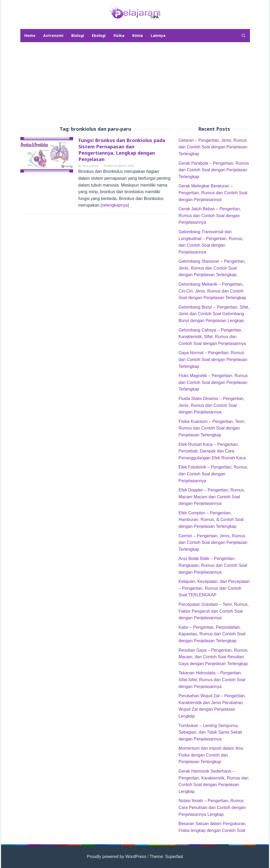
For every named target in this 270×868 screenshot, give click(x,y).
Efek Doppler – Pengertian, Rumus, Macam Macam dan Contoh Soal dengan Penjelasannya (212, 497)
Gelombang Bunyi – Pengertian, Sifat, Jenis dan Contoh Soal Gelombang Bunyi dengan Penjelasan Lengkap (214, 314)
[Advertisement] (135, 84)
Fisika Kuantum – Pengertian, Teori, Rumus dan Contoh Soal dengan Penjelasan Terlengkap (212, 428)
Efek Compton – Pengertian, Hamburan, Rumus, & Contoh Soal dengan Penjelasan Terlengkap (211, 520)
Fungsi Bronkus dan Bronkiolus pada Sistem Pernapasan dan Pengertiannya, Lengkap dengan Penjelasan (122, 150)
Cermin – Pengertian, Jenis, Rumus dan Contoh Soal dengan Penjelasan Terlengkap (213, 543)
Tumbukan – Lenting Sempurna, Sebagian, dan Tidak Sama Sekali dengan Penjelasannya (210, 732)
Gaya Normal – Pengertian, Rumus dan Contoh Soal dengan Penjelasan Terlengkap (213, 359)
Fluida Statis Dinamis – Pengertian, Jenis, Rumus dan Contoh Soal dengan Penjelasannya (211, 405)
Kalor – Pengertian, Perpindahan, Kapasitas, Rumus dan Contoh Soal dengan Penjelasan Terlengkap (212, 634)
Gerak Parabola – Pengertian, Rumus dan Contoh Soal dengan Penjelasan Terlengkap (214, 170)
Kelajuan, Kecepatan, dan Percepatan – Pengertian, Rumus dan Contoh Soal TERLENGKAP (214, 588)
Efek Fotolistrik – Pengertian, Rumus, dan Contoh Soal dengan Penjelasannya (213, 474)
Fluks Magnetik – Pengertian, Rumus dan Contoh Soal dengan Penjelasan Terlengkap (213, 382)
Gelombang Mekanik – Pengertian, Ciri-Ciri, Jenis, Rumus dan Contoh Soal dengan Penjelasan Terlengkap (212, 291)
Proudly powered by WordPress (117, 857)
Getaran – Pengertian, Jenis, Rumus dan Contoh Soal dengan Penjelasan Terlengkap (213, 147)
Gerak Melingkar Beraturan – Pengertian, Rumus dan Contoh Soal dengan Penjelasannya (213, 193)
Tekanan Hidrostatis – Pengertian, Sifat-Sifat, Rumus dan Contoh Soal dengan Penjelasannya (212, 680)
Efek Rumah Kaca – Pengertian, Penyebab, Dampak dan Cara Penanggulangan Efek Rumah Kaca (212, 451)
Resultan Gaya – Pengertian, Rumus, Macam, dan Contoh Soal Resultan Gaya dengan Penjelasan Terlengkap (213, 657)
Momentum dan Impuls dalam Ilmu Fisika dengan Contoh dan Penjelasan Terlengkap (211, 755)
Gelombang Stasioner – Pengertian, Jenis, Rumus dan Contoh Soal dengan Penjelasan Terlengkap (212, 268)
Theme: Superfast (166, 857)
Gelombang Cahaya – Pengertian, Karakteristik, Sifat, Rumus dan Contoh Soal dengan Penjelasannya (212, 337)
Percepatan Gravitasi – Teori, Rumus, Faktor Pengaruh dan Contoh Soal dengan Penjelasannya (214, 611)
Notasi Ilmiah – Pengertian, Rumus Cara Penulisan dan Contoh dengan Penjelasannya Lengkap (212, 807)
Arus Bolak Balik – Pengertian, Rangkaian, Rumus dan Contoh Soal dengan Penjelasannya (213, 565)
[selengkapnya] (115, 205)
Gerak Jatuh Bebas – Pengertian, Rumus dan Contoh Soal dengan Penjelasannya (210, 216)
